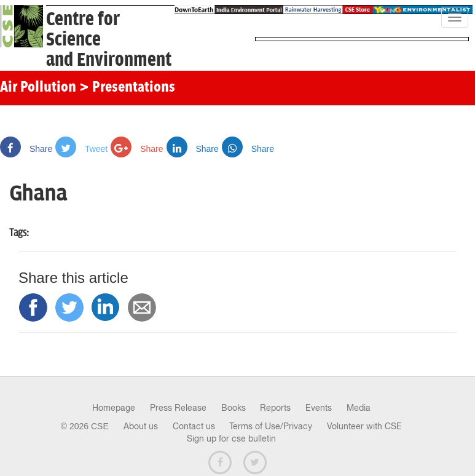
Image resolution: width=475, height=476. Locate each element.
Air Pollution (38, 88)
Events (319, 408)
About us (141, 426)
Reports (275, 408)
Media (359, 408)
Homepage (114, 408)
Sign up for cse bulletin (231, 438)
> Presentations (127, 88)
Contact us (194, 426)
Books (234, 408)
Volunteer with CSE (364, 426)
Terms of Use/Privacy (271, 426)
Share (26, 149)
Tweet (81, 149)
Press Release (178, 408)
